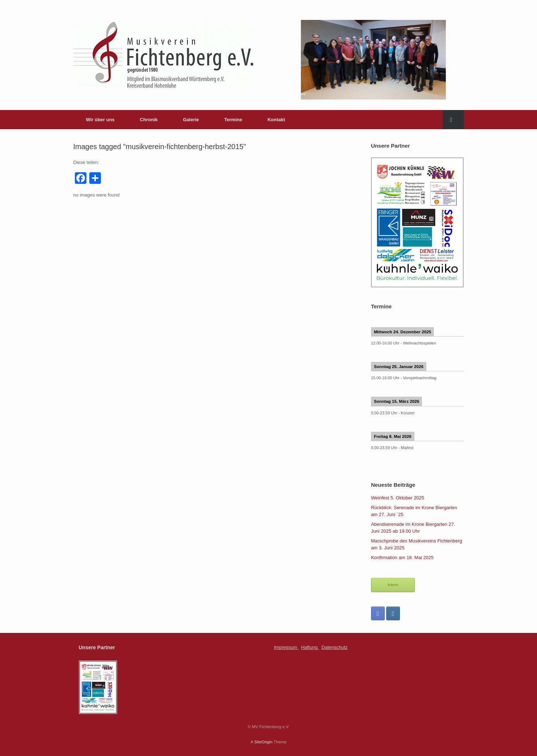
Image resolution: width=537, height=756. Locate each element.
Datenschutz (334, 647)
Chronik (149, 120)
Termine (233, 120)
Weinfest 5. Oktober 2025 (398, 498)
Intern (393, 585)
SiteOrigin (263, 742)
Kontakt (276, 120)
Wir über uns (100, 120)
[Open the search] (453, 120)
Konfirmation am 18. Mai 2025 (402, 558)
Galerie (191, 120)
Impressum (286, 647)
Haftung (310, 647)
